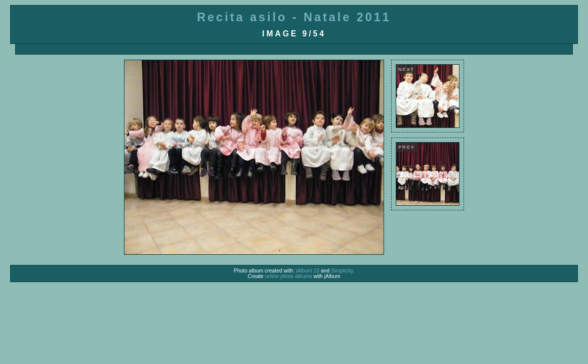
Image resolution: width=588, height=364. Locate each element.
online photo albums (289, 276)
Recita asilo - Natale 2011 (294, 17)
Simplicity (342, 271)
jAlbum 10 (308, 271)
